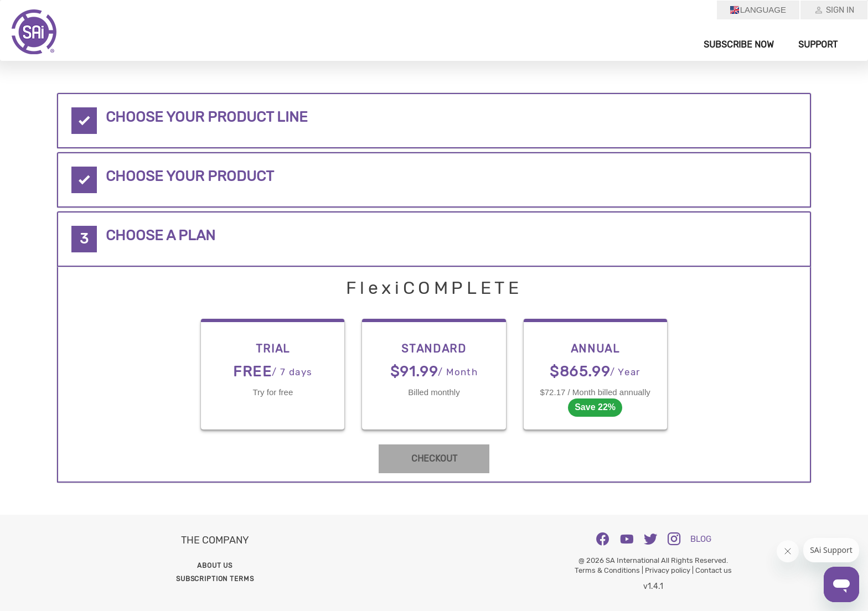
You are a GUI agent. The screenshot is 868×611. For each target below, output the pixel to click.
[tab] (434, 121)
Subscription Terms (215, 579)
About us (215, 566)
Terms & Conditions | (610, 570)
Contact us (714, 570)
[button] (434, 121)
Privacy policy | (670, 570)
